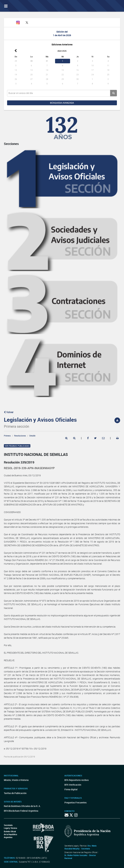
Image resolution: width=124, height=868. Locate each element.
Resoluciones (20, 436)
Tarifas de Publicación (15, 793)
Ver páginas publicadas (17, 446)
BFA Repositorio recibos (77, 780)
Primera (7, 436)
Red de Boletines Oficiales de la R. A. (22, 806)
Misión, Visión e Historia (16, 780)
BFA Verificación (73, 785)
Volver (9, 412)
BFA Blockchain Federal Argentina (21, 811)
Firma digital (71, 789)
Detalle (32, 436)
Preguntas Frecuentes (75, 802)
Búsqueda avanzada (62, 103)
